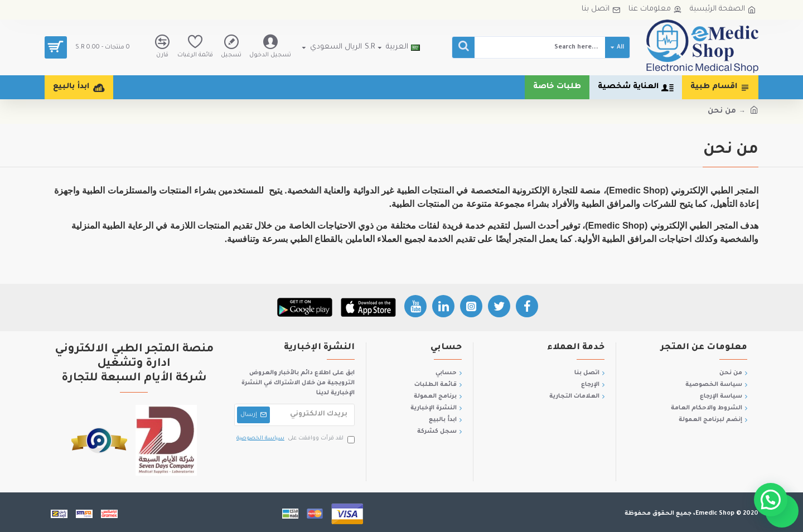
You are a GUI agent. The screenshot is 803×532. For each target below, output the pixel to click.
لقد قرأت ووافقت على (295, 439)
